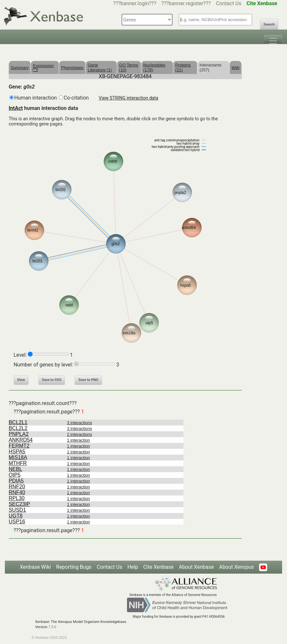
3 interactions (79, 423)
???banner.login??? (135, 3)
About (237, 567)
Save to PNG (88, 380)
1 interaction (78, 440)
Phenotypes (72, 68)
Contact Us (229, 3)
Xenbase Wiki (35, 567)
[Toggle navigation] (273, 39)
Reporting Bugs (74, 567)
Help (133, 567)
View (21, 380)
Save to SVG (52, 380)
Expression (43, 67)
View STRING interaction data (128, 98)
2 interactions (79, 434)
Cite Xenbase (158, 567)
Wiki (236, 68)
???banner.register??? (186, 3)
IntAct (16, 108)
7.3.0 (52, 627)
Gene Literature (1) (100, 67)
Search (269, 24)
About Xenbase (196, 567)
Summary (20, 68)
